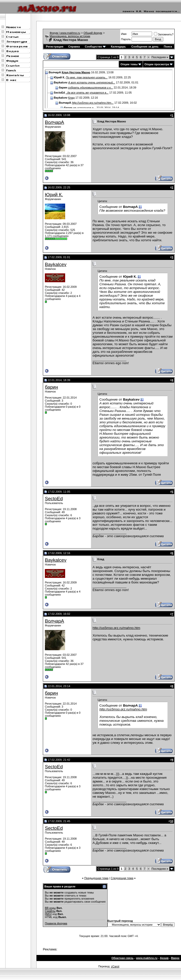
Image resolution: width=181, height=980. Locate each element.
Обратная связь (123, 958)
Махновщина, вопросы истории (70, 36)
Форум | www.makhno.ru (65, 33)
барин (51, 387)
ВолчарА (55, 122)
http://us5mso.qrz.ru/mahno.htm (116, 628)
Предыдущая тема (96, 878)
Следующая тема (122, 878)
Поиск (168, 47)
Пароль (126, 39)
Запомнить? (164, 34)
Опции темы (129, 64)
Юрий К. (54, 195)
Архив (164, 958)
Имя (124, 34)
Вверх (175, 958)
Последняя (160, 57)
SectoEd (54, 499)
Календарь (118, 47)
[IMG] (48, 914)
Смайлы (50, 911)
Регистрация (55, 47)
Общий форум (93, 33)
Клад (71, 98)
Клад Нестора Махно (76, 72)
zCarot (115, 966)
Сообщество (95, 47)
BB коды (50, 908)
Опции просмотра (157, 64)
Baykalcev (56, 264)
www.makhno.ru (147, 958)
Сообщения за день (145, 47)
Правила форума (56, 923)
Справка (74, 47)
